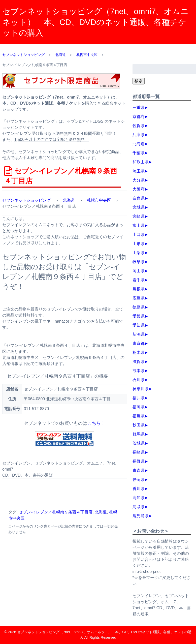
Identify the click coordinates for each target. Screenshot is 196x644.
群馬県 (139, 434)
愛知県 (139, 325)
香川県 (139, 489)
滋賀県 (139, 362)
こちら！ (96, 423)
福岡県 (139, 407)
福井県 (139, 398)
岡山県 (139, 271)
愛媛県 (139, 316)
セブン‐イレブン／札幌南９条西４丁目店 (56, 512)
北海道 (69, 200)
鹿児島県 (141, 516)
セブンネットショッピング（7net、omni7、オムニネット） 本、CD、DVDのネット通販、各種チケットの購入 (95, 22)
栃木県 (139, 352)
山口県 (139, 235)
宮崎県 (139, 216)
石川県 (139, 380)
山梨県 (139, 253)
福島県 (139, 416)
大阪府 (139, 189)
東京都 (139, 343)
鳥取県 (139, 507)
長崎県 (139, 452)
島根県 (139, 289)
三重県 (139, 108)
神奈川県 (141, 389)
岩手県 (139, 280)
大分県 (139, 180)
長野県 (139, 461)
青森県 (139, 470)
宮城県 (139, 207)
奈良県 (139, 198)
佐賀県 (139, 126)
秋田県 (139, 425)
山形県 (139, 244)
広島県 (139, 298)
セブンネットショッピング (26, 200)
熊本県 (139, 371)
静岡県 (139, 480)
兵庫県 (139, 135)
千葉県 (139, 153)
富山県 (139, 225)
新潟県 (139, 334)
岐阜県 (139, 262)
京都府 (139, 117)
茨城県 (139, 443)
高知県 (139, 498)
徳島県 (139, 307)
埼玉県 (139, 171)
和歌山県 (141, 162)
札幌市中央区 (99, 200)
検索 (139, 81)
